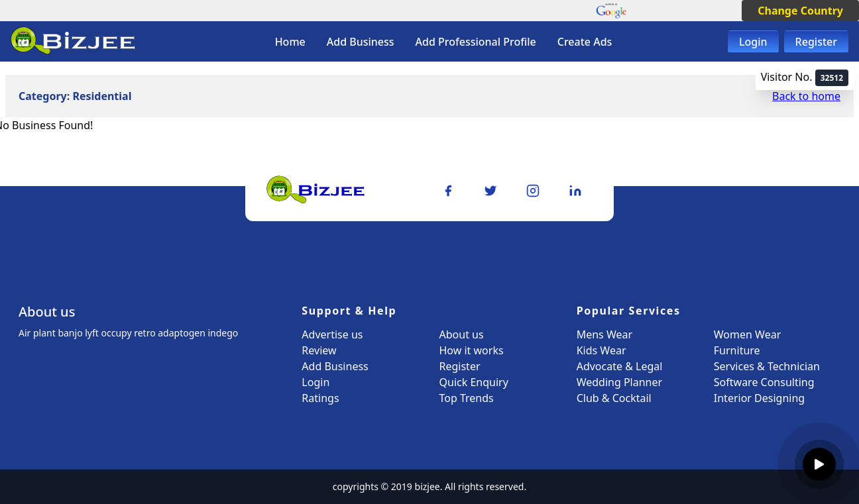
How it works (472, 350)
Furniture (737, 350)
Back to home (806, 96)
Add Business (361, 42)
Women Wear (747, 334)
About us (462, 334)
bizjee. (429, 486)
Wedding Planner (619, 382)
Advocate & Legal (620, 366)
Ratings (320, 398)
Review (319, 350)
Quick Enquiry (474, 382)
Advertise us (332, 334)
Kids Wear (601, 350)
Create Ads (585, 42)
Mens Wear (604, 334)
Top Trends (467, 398)
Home (290, 42)
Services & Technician (767, 366)
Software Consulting (764, 382)
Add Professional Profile (476, 42)
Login (753, 42)
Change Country (800, 11)
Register (816, 42)
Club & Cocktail (614, 398)
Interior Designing (759, 398)
